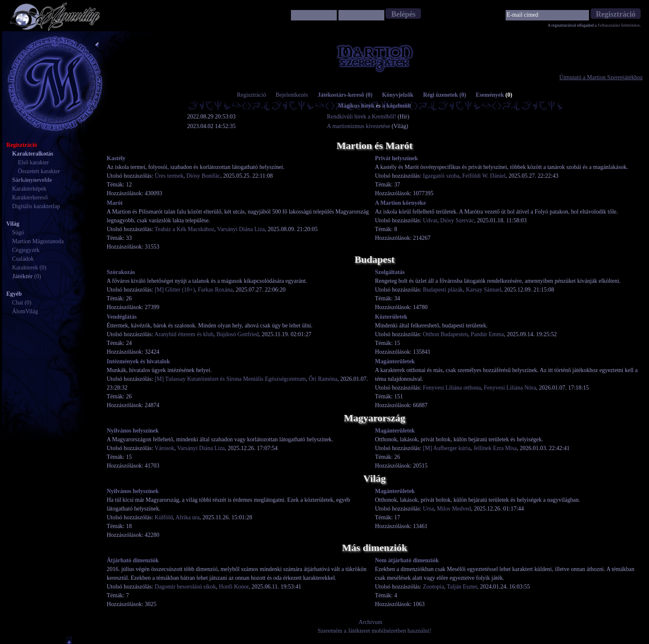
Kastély (116, 158)
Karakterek (25, 268)
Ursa (428, 509)
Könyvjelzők (397, 95)
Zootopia (434, 587)
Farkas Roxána (215, 290)
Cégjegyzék (26, 250)
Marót (115, 203)
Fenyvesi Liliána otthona (452, 388)
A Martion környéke (401, 203)
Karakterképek (29, 189)
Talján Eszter (462, 587)
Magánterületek (395, 361)
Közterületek (391, 317)
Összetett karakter (39, 171)
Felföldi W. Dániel (484, 176)
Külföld (164, 517)
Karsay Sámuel (484, 290)
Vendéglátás (122, 317)
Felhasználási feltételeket (619, 25)
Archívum (370, 622)
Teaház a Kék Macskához (184, 229)
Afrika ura (188, 517)
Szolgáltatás (390, 272)
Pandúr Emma (487, 334)
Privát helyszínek (397, 158)
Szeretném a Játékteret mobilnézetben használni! (375, 631)
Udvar (430, 220)
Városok (164, 448)
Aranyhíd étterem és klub (184, 334)
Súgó (18, 233)
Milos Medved (454, 509)
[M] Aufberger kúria (447, 448)
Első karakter (33, 162)
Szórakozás (121, 272)
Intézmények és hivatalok (138, 361)
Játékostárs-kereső (345, 95)
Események (494, 95)
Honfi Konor (234, 587)
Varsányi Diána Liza (241, 229)
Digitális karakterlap (36, 206)
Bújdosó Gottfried (238, 334)
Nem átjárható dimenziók (407, 560)
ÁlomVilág (25, 311)
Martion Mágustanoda (38, 241)
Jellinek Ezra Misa (495, 448)
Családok (23, 259)
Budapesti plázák (443, 290)
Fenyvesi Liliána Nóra (510, 388)
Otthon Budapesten (446, 334)
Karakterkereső (30, 197)
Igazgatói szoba (441, 176)
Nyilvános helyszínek (133, 431)
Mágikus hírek (356, 106)
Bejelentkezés (292, 95)
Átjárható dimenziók (133, 560)
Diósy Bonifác (203, 176)
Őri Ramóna (323, 379)
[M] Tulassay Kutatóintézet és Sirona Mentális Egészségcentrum (230, 379)
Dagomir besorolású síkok (185, 587)
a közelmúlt (397, 106)
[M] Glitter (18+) (175, 290)
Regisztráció (251, 95)
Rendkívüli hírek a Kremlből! (362, 117)
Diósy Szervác (457, 220)
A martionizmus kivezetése (358, 126)
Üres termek (169, 176)
